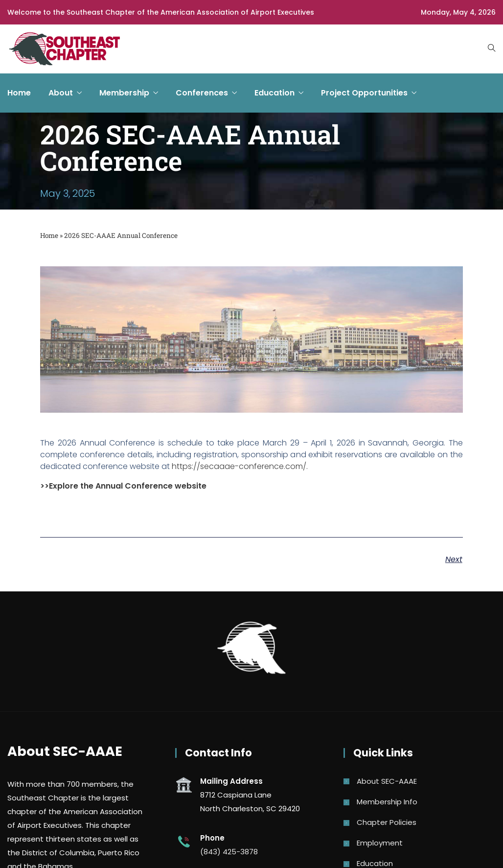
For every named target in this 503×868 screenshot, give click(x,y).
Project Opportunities (364, 93)
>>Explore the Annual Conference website (123, 486)
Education (274, 93)
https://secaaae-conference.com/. (240, 466)
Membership (124, 93)
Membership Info (387, 802)
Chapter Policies (387, 822)
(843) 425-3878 (229, 852)
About (61, 93)
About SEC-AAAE (387, 781)
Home (19, 93)
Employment (380, 843)
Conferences (202, 93)
